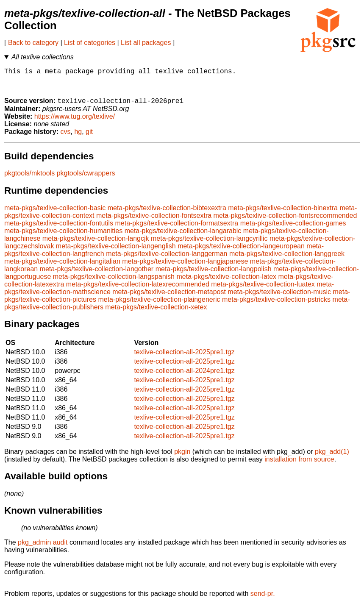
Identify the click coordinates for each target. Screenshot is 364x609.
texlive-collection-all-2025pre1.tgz (184, 357)
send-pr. (263, 598)
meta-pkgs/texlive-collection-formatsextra (176, 228)
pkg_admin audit (43, 547)
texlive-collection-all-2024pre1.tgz (184, 375)
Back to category (33, 43)
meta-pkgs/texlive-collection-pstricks (276, 304)
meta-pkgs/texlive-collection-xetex (156, 312)
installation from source (299, 464)
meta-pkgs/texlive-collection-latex (226, 281)
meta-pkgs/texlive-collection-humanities (63, 235)
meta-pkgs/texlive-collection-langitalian (62, 266)
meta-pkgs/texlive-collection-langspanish (114, 281)
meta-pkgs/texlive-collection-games (293, 228)
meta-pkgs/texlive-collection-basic (55, 213)
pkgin (182, 456)
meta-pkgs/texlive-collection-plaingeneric (159, 304)
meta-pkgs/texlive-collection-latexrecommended (138, 289)
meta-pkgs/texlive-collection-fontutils (59, 228)
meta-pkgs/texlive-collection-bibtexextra (167, 213)
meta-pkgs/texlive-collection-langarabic (183, 235)
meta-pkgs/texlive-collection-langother (97, 274)
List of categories (90, 43)
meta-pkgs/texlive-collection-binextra (283, 213)
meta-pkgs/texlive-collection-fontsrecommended (285, 220)
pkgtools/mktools (29, 178)
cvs (66, 136)
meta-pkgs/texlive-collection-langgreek (287, 258)
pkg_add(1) (332, 456)
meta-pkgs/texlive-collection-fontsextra (154, 220)
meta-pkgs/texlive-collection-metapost (169, 296)
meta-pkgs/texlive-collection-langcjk (96, 243)
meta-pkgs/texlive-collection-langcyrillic (209, 243)
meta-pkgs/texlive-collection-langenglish (116, 251)
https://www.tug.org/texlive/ (75, 121)
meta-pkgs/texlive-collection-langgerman (167, 258)
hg (78, 136)
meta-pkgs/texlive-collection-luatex (263, 289)
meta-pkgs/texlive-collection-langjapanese (185, 266)
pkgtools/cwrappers (86, 178)
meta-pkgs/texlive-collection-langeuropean (241, 251)
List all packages (146, 43)
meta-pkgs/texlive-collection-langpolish (214, 274)
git (89, 136)
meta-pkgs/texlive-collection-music (279, 296)
